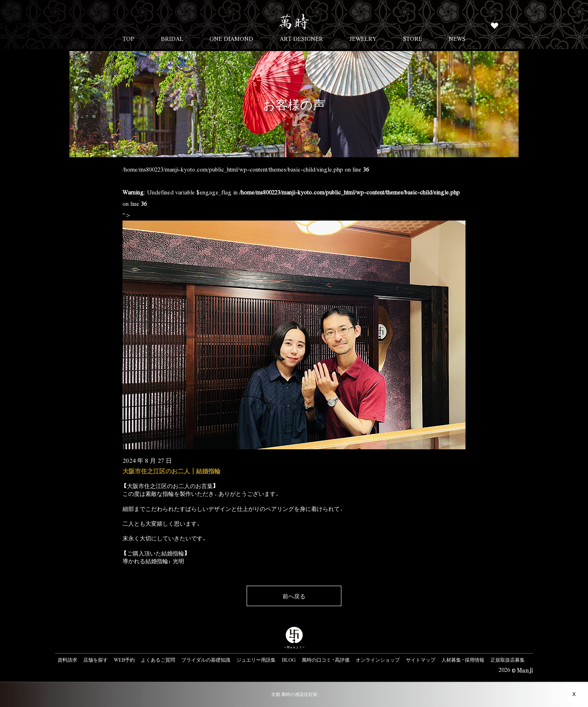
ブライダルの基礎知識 (206, 660)
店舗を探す (96, 660)
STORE (413, 38)
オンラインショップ (378, 660)
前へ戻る (294, 596)
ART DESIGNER (301, 38)
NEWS (457, 38)
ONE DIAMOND (231, 38)
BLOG (289, 660)
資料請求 (67, 660)
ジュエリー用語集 (256, 660)
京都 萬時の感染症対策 (294, 694)
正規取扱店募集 (508, 660)
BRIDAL (172, 38)
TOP (128, 38)
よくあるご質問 (158, 660)
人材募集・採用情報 (463, 660)
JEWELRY (363, 38)
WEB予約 (124, 660)
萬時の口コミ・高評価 (326, 660)
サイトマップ (421, 660)
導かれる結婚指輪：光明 (153, 561)
